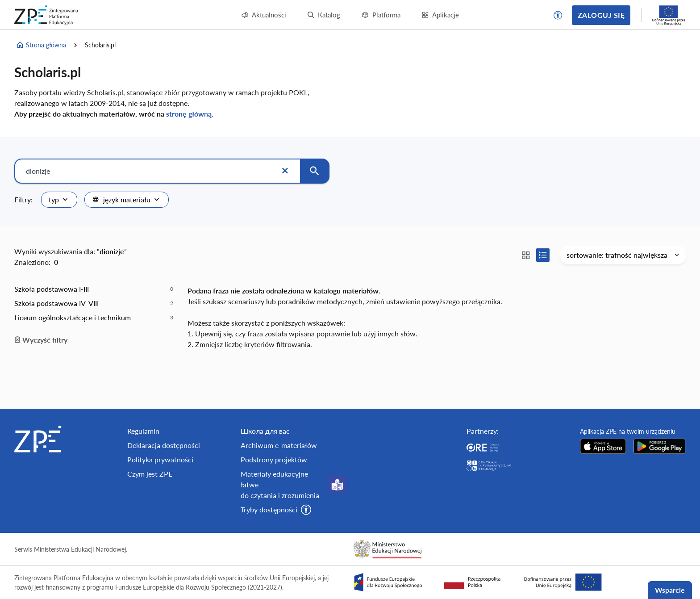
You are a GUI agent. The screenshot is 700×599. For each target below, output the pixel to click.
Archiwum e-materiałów (279, 445)
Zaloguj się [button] (601, 15)
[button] (558, 15)
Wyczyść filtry (41, 340)
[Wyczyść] (285, 171)
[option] (94, 289)
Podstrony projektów (274, 459)
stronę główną (189, 114)
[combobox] (59, 200)
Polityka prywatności (160, 459)
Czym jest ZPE (150, 474)
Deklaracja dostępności (164, 445)
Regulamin (143, 431)
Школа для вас (265, 431)
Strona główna (41, 45)
